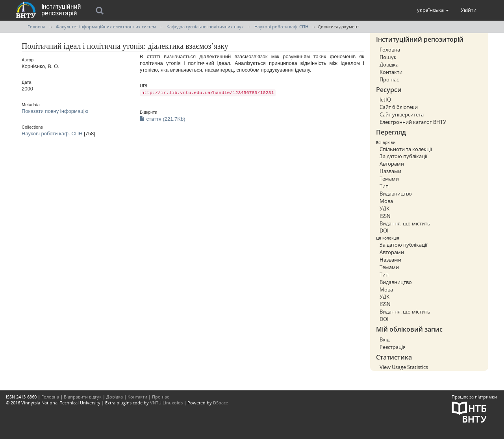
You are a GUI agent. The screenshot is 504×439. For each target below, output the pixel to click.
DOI (384, 231)
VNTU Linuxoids (166, 403)
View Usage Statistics (404, 367)
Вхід (384, 339)
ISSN (385, 216)
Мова (386, 201)
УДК (384, 208)
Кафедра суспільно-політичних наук (205, 27)
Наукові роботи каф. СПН (281, 27)
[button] (433, 10)
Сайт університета (402, 114)
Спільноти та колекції (406, 149)
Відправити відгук (83, 397)
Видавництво (396, 194)
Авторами (392, 164)
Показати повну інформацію (55, 111)
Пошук (388, 57)
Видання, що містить (405, 223)
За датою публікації (403, 156)
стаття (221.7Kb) (163, 119)
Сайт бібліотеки (399, 107)
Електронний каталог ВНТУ (413, 122)
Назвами (390, 171)
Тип (384, 186)
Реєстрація (393, 347)
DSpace (220, 403)
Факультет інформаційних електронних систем (106, 27)
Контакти (391, 72)
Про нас (389, 79)
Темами (389, 179)
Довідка (389, 65)
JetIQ (385, 100)
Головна (36, 27)
